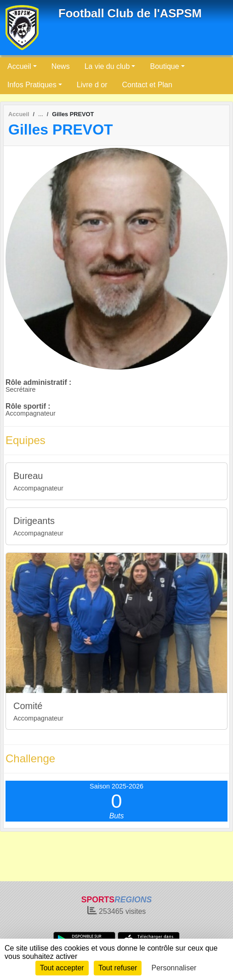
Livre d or (92, 85)
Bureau (28, 476)
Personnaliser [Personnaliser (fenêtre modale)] (174, 968)
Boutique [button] (164, 66)
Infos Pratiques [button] (32, 85)
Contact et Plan (147, 85)
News (61, 66)
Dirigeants (34, 521)
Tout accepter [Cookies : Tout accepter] (62, 968)
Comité (28, 706)
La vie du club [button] (107, 66)
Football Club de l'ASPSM (130, 13)
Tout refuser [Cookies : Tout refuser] (118, 968)
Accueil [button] (19, 66)
